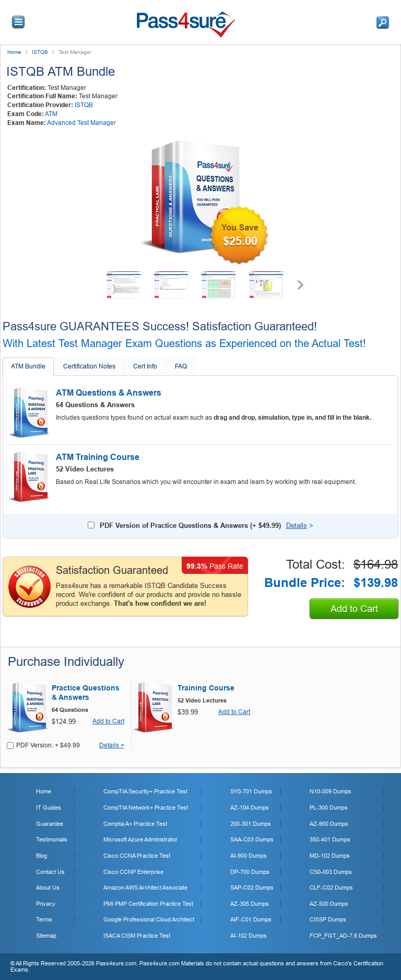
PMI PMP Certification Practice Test (148, 904)
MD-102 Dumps (330, 856)
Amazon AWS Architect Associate (145, 887)
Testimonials (52, 839)
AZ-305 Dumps (250, 904)
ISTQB (40, 52)
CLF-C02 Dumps (331, 887)
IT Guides (49, 808)
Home (14, 52)
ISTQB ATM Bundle (61, 71)
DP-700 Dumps (250, 872)
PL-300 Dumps (329, 808)
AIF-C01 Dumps (251, 919)
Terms (44, 919)
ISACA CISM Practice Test (137, 936)
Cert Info (145, 366)
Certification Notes (89, 366)
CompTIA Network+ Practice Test (146, 808)
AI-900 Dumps (249, 856)
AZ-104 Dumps (250, 808)
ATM (51, 114)
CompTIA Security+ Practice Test (145, 791)
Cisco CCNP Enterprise (133, 872)
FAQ (181, 366)
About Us (48, 887)
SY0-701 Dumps (251, 791)
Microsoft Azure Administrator (140, 839)
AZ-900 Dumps (329, 824)
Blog (42, 856)
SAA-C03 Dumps (252, 839)
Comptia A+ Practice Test (135, 824)
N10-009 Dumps (331, 791)
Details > (112, 746)
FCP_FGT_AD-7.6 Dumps (343, 936)
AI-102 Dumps (249, 936)
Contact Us (50, 872)
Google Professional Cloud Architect (149, 919)
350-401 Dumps (330, 839)
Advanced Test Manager (81, 123)
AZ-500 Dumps (329, 904)
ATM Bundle (28, 366)
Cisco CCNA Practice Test (137, 856)
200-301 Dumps (251, 824)
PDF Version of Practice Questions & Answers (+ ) (190, 526)
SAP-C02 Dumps (252, 887)
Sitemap (46, 936)
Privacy (46, 904)
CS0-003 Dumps (331, 872)
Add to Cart (354, 609)
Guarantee (50, 824)
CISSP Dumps (328, 919)
